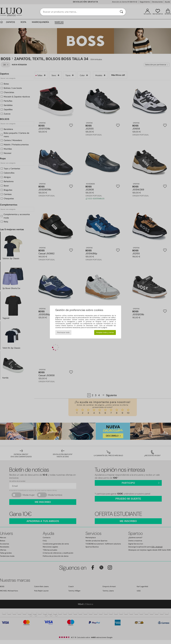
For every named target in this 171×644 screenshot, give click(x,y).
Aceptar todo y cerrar (105, 332)
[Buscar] (121, 12)
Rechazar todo (63, 332)
